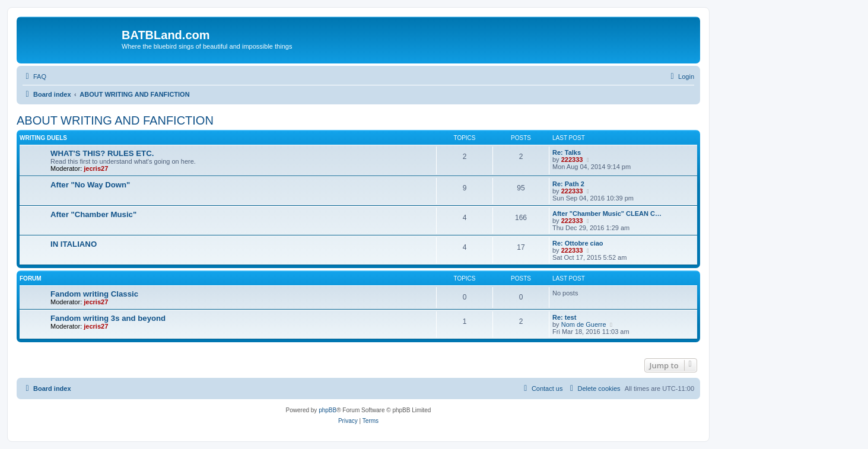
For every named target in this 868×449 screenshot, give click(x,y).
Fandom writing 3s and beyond (108, 318)
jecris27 (96, 168)
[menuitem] (34, 77)
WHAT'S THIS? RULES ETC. (102, 153)
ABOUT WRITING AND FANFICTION (115, 120)
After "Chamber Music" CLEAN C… (607, 214)
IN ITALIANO (74, 244)
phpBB (328, 410)
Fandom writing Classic (94, 294)
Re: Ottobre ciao (578, 243)
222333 (572, 160)
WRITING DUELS (43, 138)
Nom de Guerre (584, 324)
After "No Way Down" (90, 185)
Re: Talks (567, 152)
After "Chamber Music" (93, 214)
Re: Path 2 (568, 184)
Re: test (564, 317)
